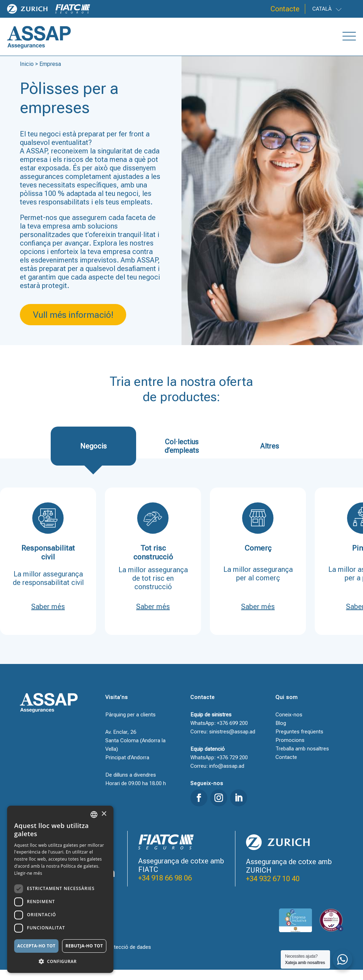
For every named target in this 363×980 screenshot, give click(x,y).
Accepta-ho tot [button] (37, 946)
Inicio (27, 74)
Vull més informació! (73, 325)
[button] (60, 962)
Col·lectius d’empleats (182, 456)
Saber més (48, 617)
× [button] (104, 814)
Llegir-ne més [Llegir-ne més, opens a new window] (28, 873)
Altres (270, 456)
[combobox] (94, 815)
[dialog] (60, 889)
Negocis (93, 456)
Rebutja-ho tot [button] (84, 946)
